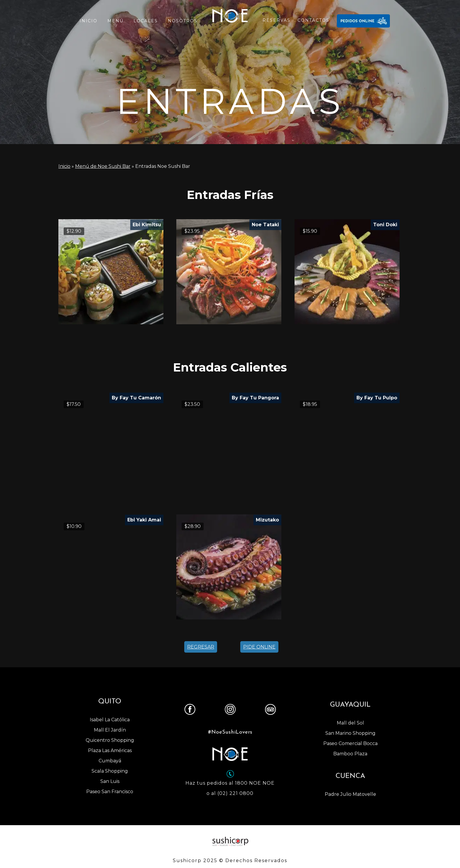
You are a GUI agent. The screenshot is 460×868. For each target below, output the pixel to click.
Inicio (64, 166)
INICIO (88, 21)
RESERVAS (276, 20)
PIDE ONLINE (259, 647)
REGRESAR (201, 647)
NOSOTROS (183, 21)
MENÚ (115, 21)
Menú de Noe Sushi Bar (103, 166)
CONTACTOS (313, 20)
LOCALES (146, 21)
